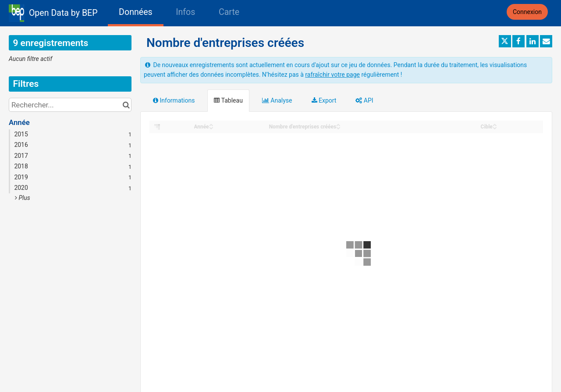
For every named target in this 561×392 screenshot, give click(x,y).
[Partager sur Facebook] (518, 41)
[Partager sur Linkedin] (533, 41)
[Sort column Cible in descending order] (495, 127)
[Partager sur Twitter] (505, 41)
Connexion (527, 12)
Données (136, 12)
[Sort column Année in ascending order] (211, 124)
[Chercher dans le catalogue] (126, 105)
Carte (229, 12)
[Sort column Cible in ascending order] (495, 124)
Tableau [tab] (228, 100)
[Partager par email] (546, 41)
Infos (185, 12)
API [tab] (364, 100)
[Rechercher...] (70, 105)
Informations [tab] (174, 100)
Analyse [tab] (277, 100)
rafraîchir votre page (332, 75)
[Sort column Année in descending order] (211, 127)
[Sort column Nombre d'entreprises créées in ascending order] (338, 124)
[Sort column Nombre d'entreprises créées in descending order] (338, 127)
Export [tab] (324, 100)
